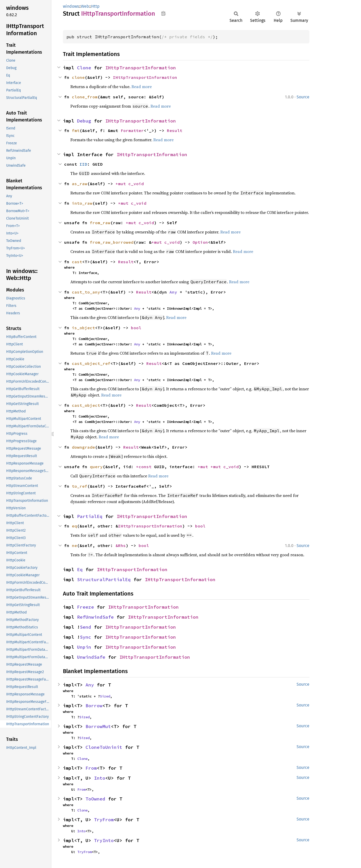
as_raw (80, 184)
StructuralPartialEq (104, 579)
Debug (84, 121)
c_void (136, 184)
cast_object (86, 405)
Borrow (94, 706)
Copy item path (163, 13)
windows (71, 6)
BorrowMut (98, 726)
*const (145, 467)
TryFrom (104, 820)
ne (74, 545)
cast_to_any (86, 292)
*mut (122, 184)
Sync (85, 637)
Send (85, 627)
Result (175, 130)
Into (100, 778)
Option (200, 242)
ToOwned (95, 799)
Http (95, 6)
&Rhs (121, 545)
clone (78, 77)
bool (136, 328)
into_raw (82, 203)
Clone (84, 68)
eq (74, 526)
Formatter (132, 130)
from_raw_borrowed (112, 242)
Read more (142, 87)
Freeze (85, 607)
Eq (80, 569)
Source (303, 97)
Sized (105, 696)
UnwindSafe (91, 657)
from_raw (100, 223)
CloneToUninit (104, 747)
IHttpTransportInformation (141, 68)
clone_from (85, 97)
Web (85, 6)
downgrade (83, 447)
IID (83, 164)
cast (77, 262)
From (91, 768)
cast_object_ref (91, 363)
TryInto (104, 840)
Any (173, 292)
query (96, 467)
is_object (83, 328)
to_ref (80, 486)
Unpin (84, 647)
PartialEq (90, 516)
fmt (76, 130)
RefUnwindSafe (95, 617)
